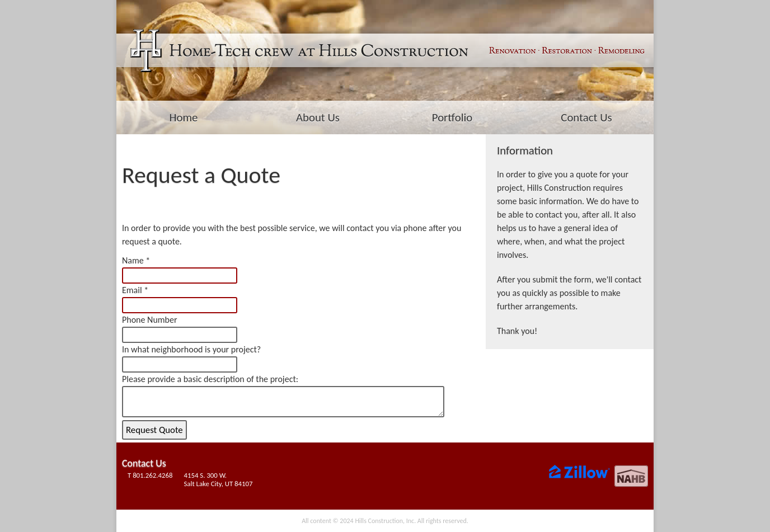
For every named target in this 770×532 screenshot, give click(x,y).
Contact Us (586, 117)
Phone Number (150, 320)
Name (133, 260)
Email (132, 290)
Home (184, 117)
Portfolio (452, 117)
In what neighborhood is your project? (191, 349)
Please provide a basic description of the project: (210, 379)
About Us (318, 117)
